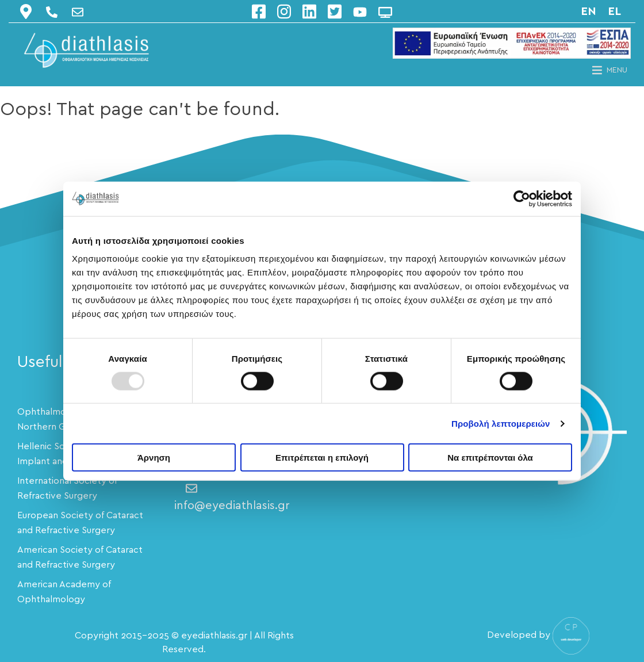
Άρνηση (154, 458)
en (589, 12)
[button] (617, 70)
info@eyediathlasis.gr (232, 497)
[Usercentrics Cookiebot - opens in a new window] (522, 198)
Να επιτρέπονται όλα (490, 458)
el (614, 12)
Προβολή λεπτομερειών (501, 423)
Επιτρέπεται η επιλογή (322, 458)
